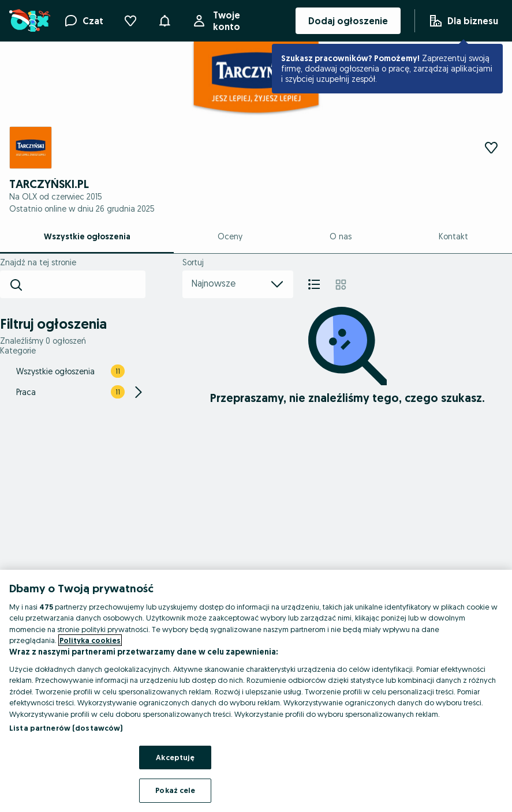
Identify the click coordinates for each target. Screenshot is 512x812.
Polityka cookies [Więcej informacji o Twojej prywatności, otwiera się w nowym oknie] (90, 640)
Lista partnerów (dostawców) (66, 728)
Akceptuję (175, 757)
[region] (256, 691)
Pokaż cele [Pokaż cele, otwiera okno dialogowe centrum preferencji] (175, 790)
